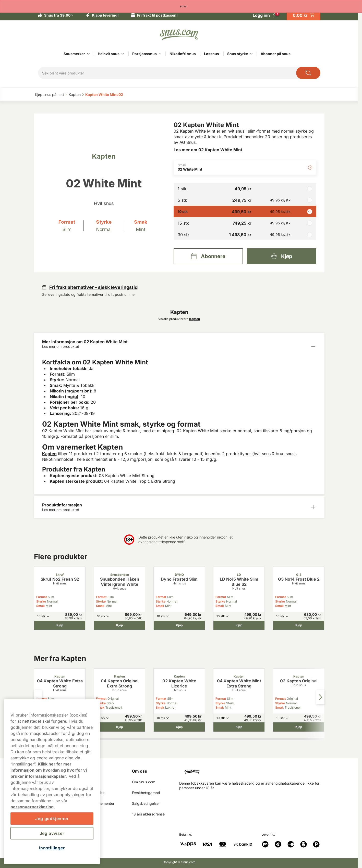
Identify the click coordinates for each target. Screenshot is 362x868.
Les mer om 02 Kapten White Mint (208, 150)
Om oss (140, 771)
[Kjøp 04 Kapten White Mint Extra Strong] (239, 727)
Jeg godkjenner (52, 819)
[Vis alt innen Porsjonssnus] (160, 54)
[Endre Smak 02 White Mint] (245, 168)
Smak (40, 606)
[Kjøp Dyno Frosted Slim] (179, 625)
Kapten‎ (75, 94)
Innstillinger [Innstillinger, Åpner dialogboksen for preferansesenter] (52, 848)
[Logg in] (265, 15)
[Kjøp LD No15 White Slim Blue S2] (239, 625)
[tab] (138, 739)
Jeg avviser (52, 833)
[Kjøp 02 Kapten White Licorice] (179, 727)
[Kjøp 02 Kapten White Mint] (281, 256)
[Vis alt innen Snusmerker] (88, 54)
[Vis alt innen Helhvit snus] (123, 54)
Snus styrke (238, 54)
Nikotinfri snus (183, 54)
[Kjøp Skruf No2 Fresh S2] (60, 625)
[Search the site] (308, 73)
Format (41, 597)
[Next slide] (320, 697)
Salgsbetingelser (146, 803)
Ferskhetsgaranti (146, 793)
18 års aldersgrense (148, 814)
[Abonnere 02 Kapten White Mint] (208, 256)
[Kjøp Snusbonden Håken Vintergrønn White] (119, 625)
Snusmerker (74, 54)
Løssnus (212, 54)
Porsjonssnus (144, 54)
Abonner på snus (276, 54)
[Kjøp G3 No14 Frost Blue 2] (299, 625)
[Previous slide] (38, 697)
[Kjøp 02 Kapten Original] (299, 727)
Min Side (89, 771)
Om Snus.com (144, 782)
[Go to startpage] (179, 35)
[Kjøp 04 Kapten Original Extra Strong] (119, 727)
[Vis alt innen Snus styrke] (251, 54)
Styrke (41, 601)
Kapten (49, 454)
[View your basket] (304, 15)
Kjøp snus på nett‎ (50, 94)
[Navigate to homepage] (254, 770)
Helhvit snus (109, 54)
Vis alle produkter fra (179, 319)
